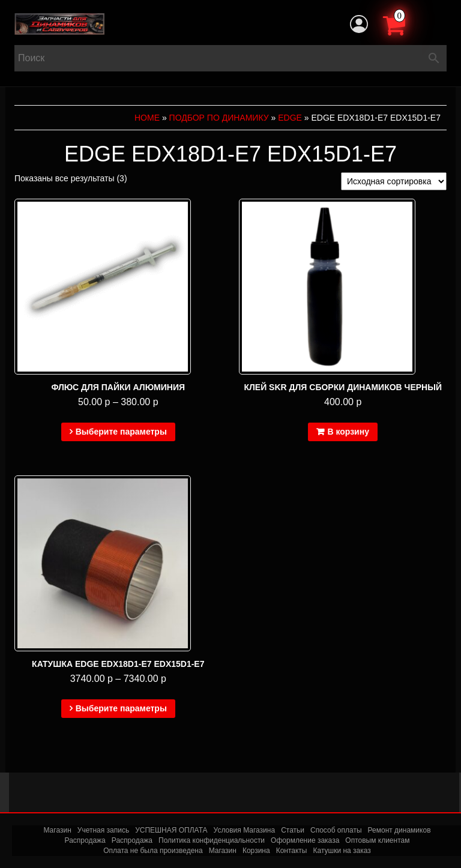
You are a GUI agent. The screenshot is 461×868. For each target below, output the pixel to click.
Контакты (292, 851)
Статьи (293, 830)
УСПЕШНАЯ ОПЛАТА (171, 830)
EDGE (290, 118)
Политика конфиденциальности (212, 840)
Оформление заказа (305, 840)
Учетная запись (103, 830)
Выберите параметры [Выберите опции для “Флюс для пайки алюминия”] (121, 432)
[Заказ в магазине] (394, 181)
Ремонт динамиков (399, 830)
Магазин (57, 830)
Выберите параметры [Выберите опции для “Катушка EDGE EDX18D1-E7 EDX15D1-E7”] (121, 708)
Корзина (256, 851)
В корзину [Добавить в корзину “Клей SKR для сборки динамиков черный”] (348, 432)
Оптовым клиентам (377, 840)
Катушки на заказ (342, 851)
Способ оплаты (336, 830)
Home (147, 118)
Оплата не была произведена (153, 851)
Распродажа (85, 840)
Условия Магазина (245, 830)
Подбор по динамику (219, 118)
